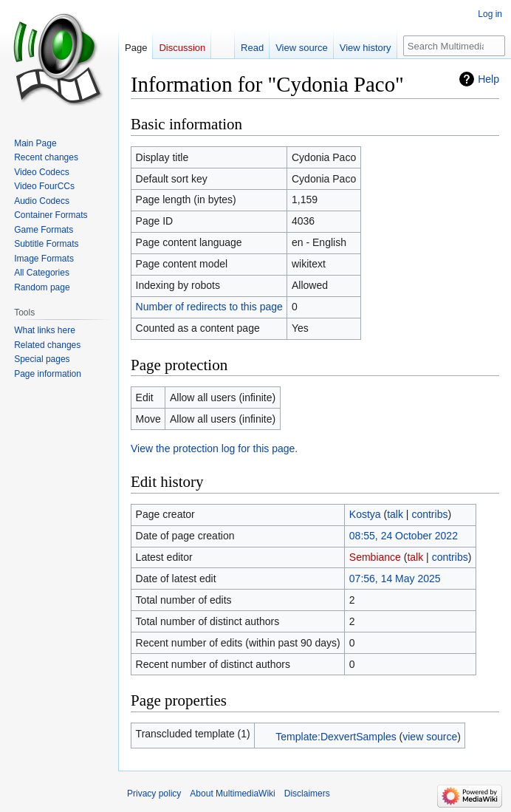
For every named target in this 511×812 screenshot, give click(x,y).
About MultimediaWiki (232, 794)
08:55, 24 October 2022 (404, 536)
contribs (429, 514)
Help (488, 79)
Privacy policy (154, 794)
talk (395, 514)
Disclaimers (307, 794)
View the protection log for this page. (214, 448)
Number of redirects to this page (209, 307)
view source (430, 737)
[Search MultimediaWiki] (454, 46)
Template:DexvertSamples (336, 737)
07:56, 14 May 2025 (395, 579)
